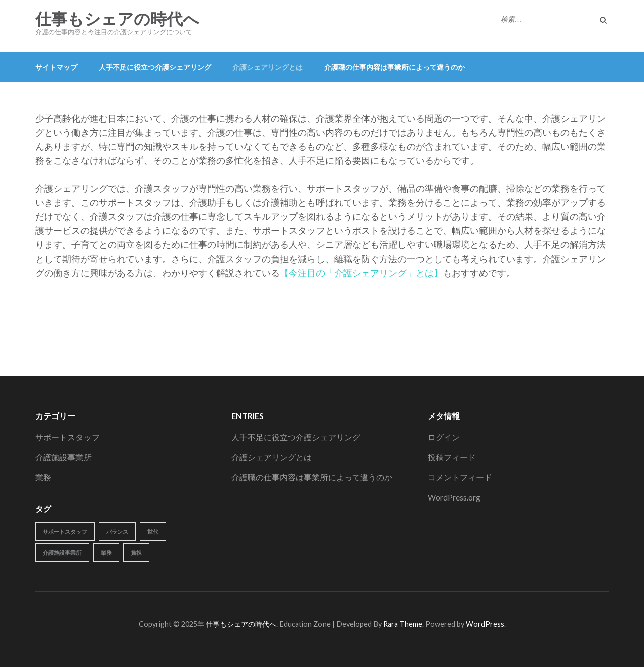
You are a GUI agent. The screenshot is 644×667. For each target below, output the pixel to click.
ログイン (444, 437)
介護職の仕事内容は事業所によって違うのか (394, 67)
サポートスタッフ (67, 437)
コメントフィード (460, 477)
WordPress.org (454, 497)
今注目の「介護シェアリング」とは (361, 273)
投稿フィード (452, 457)
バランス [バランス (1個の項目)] (117, 531)
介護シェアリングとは (268, 67)
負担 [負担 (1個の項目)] (136, 553)
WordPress (485, 624)
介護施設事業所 (63, 457)
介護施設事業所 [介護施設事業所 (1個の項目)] (62, 553)
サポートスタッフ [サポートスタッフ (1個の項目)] (65, 531)
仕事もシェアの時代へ (117, 19)
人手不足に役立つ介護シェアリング (155, 67)
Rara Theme (403, 624)
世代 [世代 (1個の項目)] (153, 531)
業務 (43, 477)
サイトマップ (56, 67)
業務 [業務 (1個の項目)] (106, 553)
